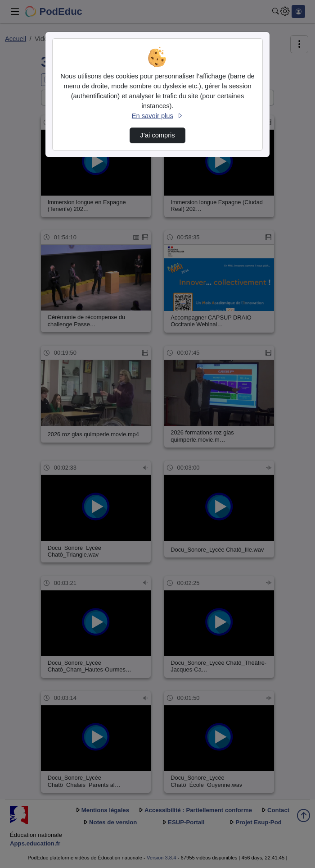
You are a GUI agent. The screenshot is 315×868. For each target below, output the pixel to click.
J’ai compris (157, 135)
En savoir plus (157, 116)
